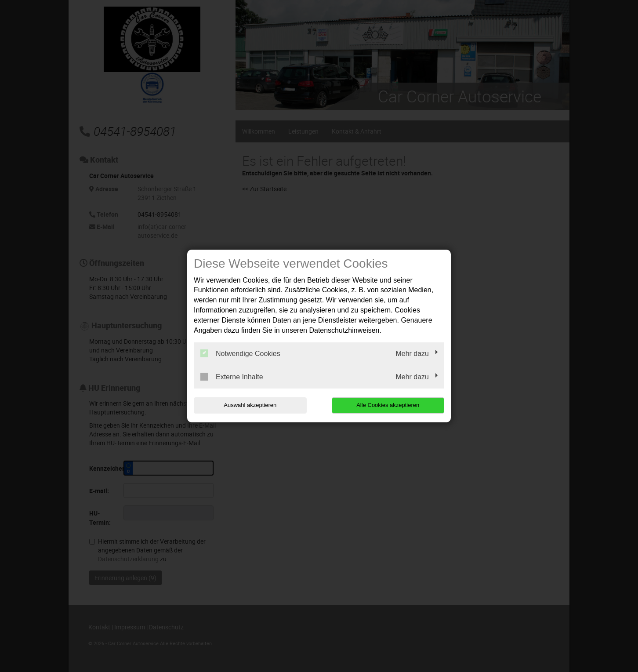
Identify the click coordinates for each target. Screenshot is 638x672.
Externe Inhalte (232, 377)
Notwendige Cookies (240, 353)
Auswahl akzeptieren (250, 405)
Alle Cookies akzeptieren (388, 405)
